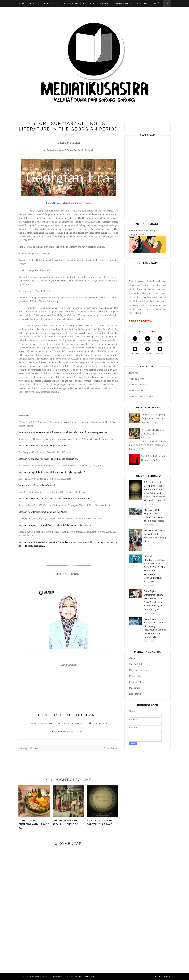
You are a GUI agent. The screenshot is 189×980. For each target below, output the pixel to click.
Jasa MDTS (142, 3)
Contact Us (135, 676)
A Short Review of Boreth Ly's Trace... (101, 822)
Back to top (163, 977)
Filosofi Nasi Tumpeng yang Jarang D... (34, 824)
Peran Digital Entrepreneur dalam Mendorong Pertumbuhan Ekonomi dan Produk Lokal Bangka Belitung (155, 628)
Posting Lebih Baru (29, 748)
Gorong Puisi (49, 3)
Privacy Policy (136, 682)
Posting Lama (110, 748)
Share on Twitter (73, 724)
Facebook (135, 340)
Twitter (148, 340)
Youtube (160, 351)
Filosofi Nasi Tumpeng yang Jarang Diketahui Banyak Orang (153, 418)
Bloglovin (148, 351)
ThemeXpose (72, 976)
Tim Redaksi (135, 664)
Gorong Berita (123, 3)
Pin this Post (101, 724)
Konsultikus (135, 694)
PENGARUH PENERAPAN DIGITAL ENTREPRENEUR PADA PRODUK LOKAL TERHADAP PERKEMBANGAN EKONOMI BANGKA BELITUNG (155, 569)
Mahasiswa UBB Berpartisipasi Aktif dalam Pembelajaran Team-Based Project (154, 515)
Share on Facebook (41, 724)
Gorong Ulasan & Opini (97, 3)
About (32, 3)
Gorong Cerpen (70, 3)
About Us (134, 658)
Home (21, 3)
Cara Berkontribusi (139, 670)
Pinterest (135, 351)
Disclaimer (135, 688)
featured (134, 373)
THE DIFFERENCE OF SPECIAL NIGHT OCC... (67, 822)
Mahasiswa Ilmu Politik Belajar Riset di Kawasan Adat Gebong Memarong (155, 536)
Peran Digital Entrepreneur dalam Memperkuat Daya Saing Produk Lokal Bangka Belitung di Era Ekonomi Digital (155, 600)
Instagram (160, 340)
